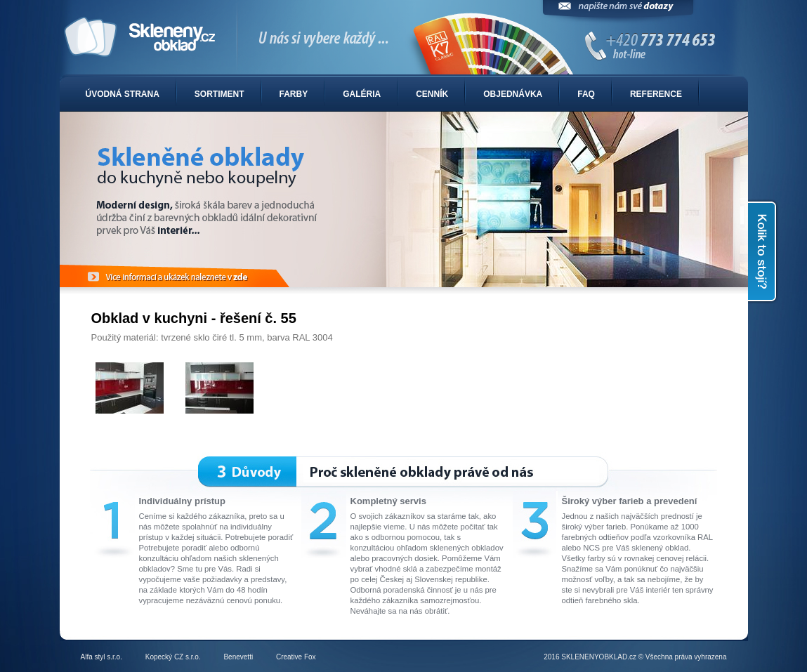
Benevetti (238, 657)
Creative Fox (296, 657)
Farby (294, 94)
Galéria (362, 94)
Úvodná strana (123, 94)
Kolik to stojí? (763, 251)
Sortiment (219, 94)
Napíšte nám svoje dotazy (618, 12)
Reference (656, 94)
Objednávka (513, 94)
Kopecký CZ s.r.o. (173, 657)
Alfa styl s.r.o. (101, 657)
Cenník (432, 94)
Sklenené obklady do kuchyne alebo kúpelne (404, 38)
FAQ (586, 94)
